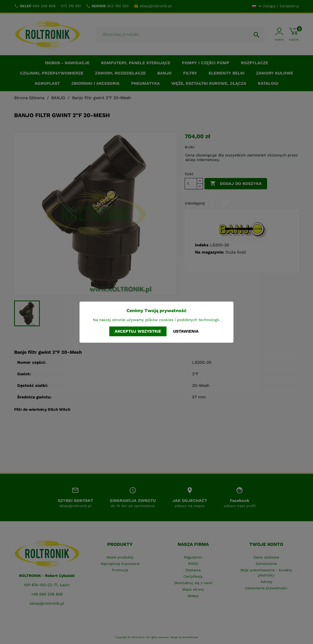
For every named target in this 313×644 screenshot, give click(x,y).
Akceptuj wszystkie (138, 331)
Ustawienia (186, 331)
